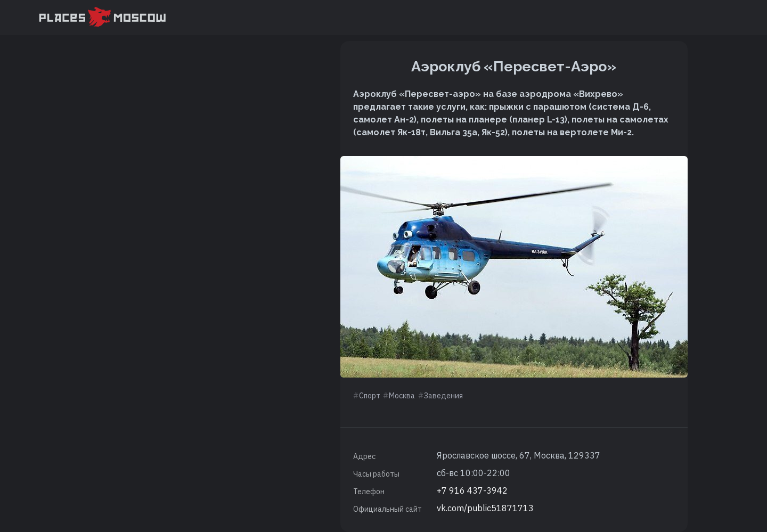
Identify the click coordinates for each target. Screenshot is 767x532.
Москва (402, 396)
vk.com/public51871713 (485, 508)
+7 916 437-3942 (472, 490)
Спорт (370, 396)
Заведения (443, 396)
